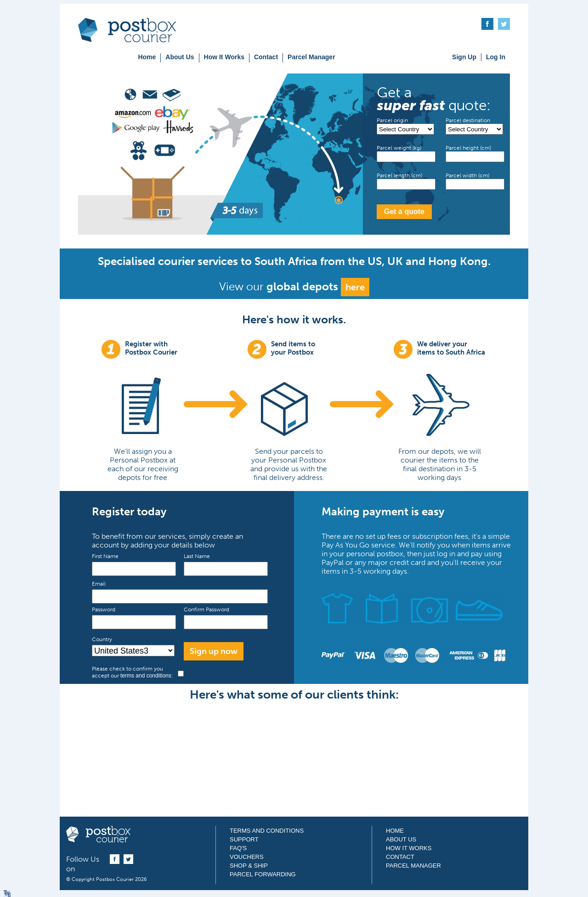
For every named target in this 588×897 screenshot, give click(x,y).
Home (147, 57)
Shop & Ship (249, 866)
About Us (180, 57)
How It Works (224, 57)
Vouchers (247, 857)
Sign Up (464, 57)
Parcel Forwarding (263, 874)
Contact (266, 57)
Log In (496, 57)
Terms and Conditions (267, 831)
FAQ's (238, 848)
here (355, 287)
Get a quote (404, 212)
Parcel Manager (311, 57)
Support (244, 839)
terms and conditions (146, 676)
